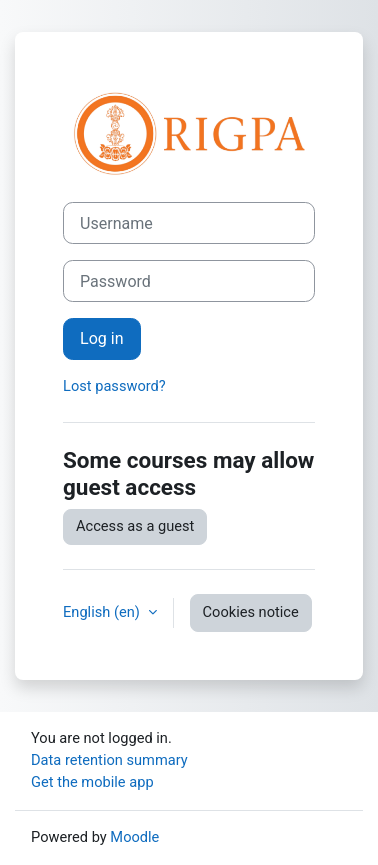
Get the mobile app (92, 782)
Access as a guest (135, 526)
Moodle (134, 837)
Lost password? (114, 386)
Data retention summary (109, 760)
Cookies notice (251, 612)
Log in (102, 338)
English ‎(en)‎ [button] (103, 612)
